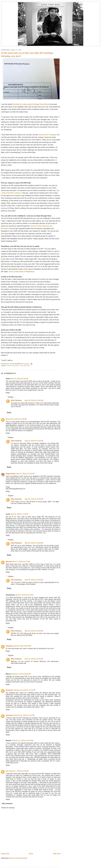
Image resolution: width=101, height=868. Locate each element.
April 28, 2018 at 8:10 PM (24, 595)
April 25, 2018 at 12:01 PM (25, 474)
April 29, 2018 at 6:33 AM (22, 646)
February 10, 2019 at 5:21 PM (24, 715)
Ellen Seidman (16, 400)
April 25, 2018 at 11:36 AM (18, 419)
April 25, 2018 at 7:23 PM (19, 514)
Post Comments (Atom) (19, 858)
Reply (8, 393)
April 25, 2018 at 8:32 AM (19, 379)
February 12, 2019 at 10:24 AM (23, 740)
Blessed (9, 562)
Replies (11, 397)
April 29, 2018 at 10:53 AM (34, 631)
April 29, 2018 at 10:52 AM (34, 580)
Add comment (7, 804)
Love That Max (51, 5)
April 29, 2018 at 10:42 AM (34, 400)
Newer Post (5, 854)
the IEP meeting (47, 135)
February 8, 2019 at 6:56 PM (21, 674)
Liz (7, 771)
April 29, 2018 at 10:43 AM (34, 499)
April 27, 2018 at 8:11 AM (21, 562)
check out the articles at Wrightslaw (21, 272)
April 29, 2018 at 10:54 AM (34, 659)
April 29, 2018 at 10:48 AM (34, 543)
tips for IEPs (25, 366)
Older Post (57, 854)
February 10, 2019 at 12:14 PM (24, 690)
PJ (7, 419)
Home (31, 854)
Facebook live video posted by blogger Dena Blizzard (31, 104)
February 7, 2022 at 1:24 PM (18, 771)
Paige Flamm (11, 474)
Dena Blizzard (13, 366)
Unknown (9, 646)
